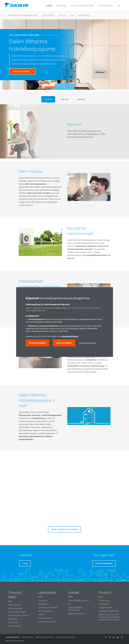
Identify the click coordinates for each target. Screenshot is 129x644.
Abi (70, 604)
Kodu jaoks (43, 600)
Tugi (72, 15)
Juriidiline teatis (28, 637)
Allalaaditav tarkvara (77, 613)
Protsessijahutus (45, 618)
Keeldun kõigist (64, 343)
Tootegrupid (48, 15)
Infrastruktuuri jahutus (47, 622)
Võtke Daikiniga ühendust (79, 600)
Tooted (62, 15)
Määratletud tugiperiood (109, 611)
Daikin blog (84, 15)
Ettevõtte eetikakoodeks (15, 641)
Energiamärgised (105, 607)
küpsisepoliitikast (70, 336)
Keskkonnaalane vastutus (18, 615)
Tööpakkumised (14, 626)
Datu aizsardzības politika (66, 637)
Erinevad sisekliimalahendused (23, 15)
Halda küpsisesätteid (88, 343)
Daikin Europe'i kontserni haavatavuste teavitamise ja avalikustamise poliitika (109, 617)
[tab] (48, 99)
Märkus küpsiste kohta (45, 637)
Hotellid (41, 614)
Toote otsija (104, 600)
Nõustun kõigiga (37, 343)
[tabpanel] (64, 131)
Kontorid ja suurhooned (48, 607)
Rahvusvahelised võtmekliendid (75, 609)
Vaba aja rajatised (45, 611)
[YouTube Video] (64, 483)
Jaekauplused (43, 604)
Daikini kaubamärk (15, 608)
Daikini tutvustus (15, 605)
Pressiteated (13, 622)
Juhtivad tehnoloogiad (17, 612)
